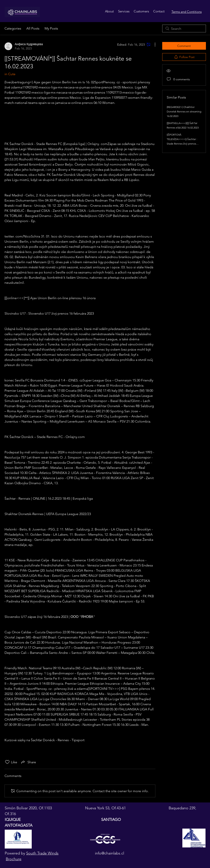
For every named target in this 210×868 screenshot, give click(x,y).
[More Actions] (153, 45)
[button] (124, 11)
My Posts (51, 28)
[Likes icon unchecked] (7, 762)
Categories (13, 28)
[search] (184, 28)
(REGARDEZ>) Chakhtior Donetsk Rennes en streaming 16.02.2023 (184, 111)
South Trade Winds (42, 853)
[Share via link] (28, 762)
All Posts (33, 28)
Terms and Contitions (187, 12)
